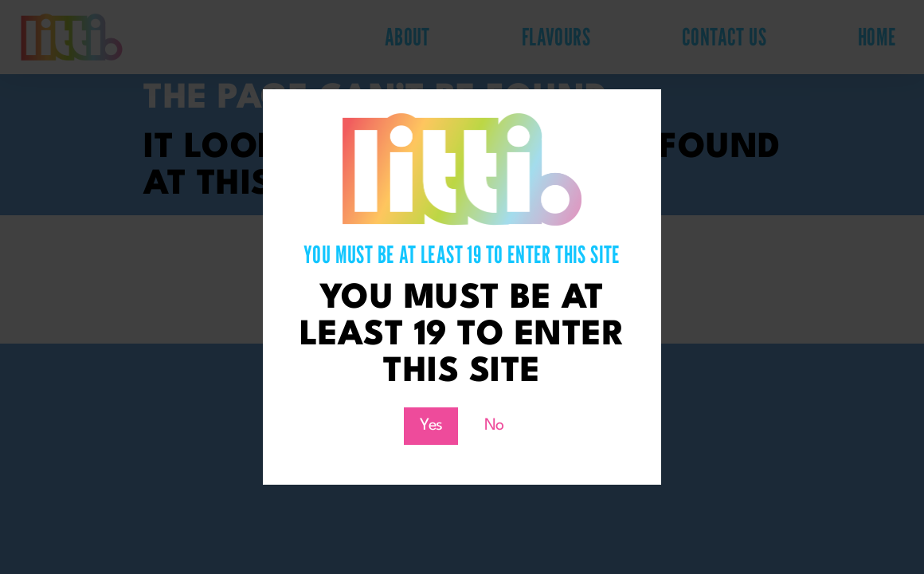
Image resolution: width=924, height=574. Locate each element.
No (494, 426)
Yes (431, 426)
